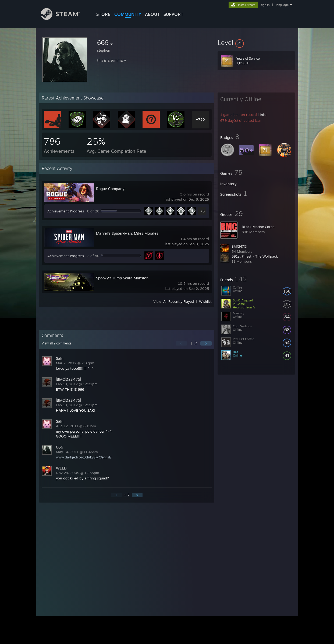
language (282, 5)
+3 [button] (202, 211)
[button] (256, 42)
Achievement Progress (66, 211)
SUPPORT (173, 14)
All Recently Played (179, 301)
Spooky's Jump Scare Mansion (122, 278)
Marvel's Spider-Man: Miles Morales (127, 233)
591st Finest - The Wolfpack (255, 256)
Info (263, 115)
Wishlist (205, 301)
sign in (265, 5)
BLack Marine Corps (258, 227)
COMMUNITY (128, 14)
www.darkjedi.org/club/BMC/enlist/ (84, 457)
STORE (103, 14)
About (152, 14)
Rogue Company (110, 189)
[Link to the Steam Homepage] (64, 18)
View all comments (56, 343)
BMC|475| (239, 246)
